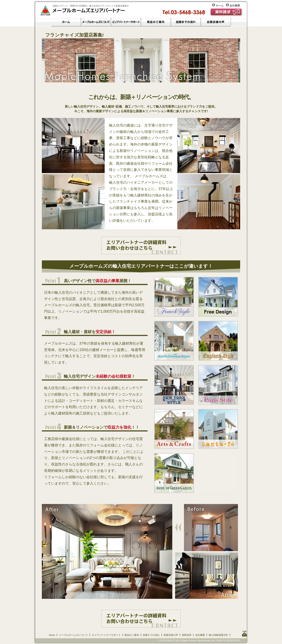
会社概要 (233, 5)
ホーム (219, 5)
